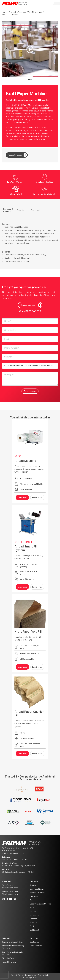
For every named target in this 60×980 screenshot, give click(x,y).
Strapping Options (9, 958)
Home (5, 12)
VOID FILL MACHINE (25, 542)
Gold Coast (34, 930)
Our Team (34, 896)
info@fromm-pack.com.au (14, 853)
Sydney (33, 911)
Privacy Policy (31, 975)
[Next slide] (54, 49)
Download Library (37, 889)
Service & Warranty (38, 893)
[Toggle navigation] (56, 4)
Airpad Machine (25, 461)
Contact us (34, 942)
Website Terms (17, 975)
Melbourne (34, 915)
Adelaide (34, 922)
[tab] (29, 79)
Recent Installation (10, 962)
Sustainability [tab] (36, 210)
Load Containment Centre (40, 904)
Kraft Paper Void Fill (28, 632)
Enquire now (37, 498)
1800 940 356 (33, 311)
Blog (32, 900)
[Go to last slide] (6, 49)
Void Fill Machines (35, 12)
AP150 (18, 456)
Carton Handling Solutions (12, 942)
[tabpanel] (30, 240)
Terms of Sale (43, 975)
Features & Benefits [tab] (8, 210)
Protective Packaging (18, 12)
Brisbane (34, 919)
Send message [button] (30, 391)
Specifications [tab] (23, 210)
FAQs (32, 908)
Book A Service (36, 946)
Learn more (22, 498)
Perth (32, 926)
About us (34, 885)
